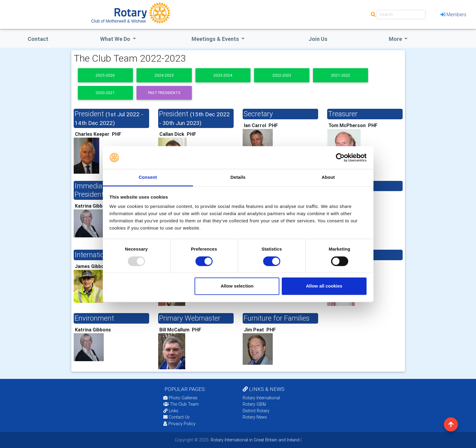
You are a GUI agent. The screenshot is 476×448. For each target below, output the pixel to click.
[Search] (401, 15)
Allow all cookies (324, 286)
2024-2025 (164, 75)
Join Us (318, 39)
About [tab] (328, 177)
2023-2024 (223, 75)
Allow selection (237, 286)
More (396, 39)
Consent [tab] (148, 177)
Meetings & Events (216, 39)
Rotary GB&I (254, 404)
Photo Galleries (180, 398)
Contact (38, 39)
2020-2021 (105, 93)
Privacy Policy (179, 424)
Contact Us (177, 417)
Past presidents (164, 93)
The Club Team (181, 404)
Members (453, 14)
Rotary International (261, 398)
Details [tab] (238, 177)
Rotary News (255, 417)
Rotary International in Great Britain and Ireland (255, 440)
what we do (116, 39)
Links (171, 411)
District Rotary (256, 411)
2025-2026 (105, 75)
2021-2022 (341, 75)
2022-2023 (282, 75)
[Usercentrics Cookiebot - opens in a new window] (340, 157)
